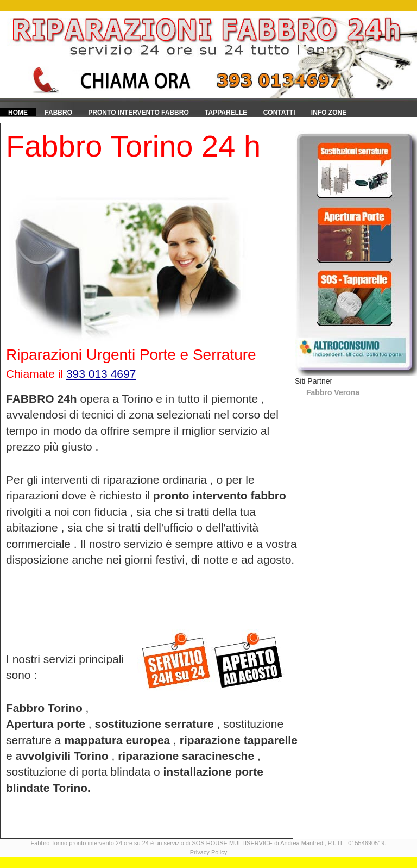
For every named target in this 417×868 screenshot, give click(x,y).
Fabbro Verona (333, 392)
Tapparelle (226, 113)
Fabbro (58, 113)
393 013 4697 (101, 374)
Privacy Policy (208, 852)
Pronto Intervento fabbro (138, 113)
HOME (18, 113)
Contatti (279, 113)
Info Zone (329, 113)
